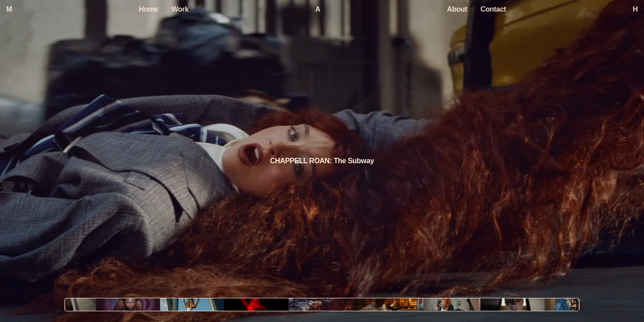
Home (148, 9)
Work (180, 9)
